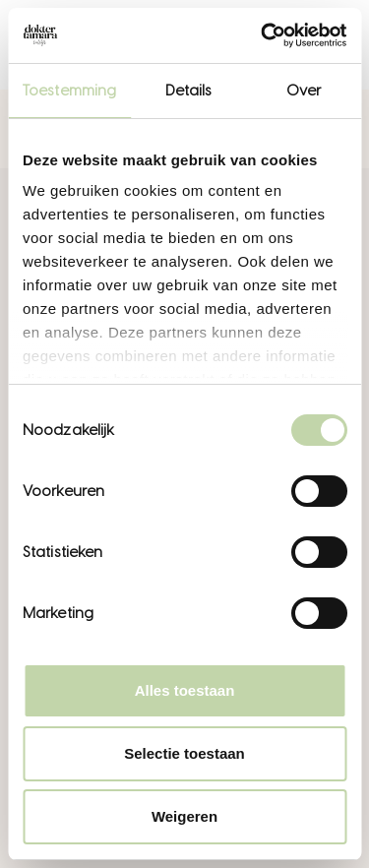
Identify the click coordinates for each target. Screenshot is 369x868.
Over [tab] (304, 91)
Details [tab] (189, 91)
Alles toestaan (185, 690)
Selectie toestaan (184, 753)
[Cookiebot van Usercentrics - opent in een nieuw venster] (263, 35)
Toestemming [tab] (69, 91)
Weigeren (184, 816)
